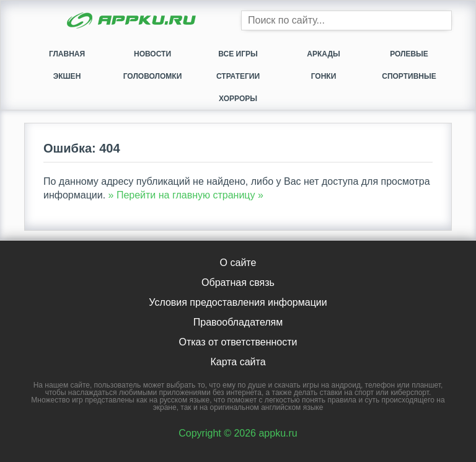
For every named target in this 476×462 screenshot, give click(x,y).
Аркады (323, 54)
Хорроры (238, 99)
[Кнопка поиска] (442, 20)
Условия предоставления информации (238, 302)
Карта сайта (238, 362)
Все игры (238, 54)
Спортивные (409, 76)
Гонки (324, 76)
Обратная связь (238, 282)
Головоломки (153, 76)
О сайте (238, 263)
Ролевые (409, 54)
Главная (67, 54)
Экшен (67, 76)
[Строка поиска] (346, 20)
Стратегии (238, 76)
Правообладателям (238, 322)
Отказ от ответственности (238, 342)
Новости (152, 54)
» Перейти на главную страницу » (186, 195)
